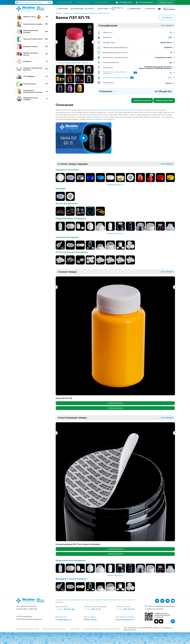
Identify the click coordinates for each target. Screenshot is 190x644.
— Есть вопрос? (166, 25)
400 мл (149, 110)
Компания (62, 9)
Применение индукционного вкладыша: (115, 73)
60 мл (103, 110)
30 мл (87, 110)
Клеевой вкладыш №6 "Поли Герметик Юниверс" (78, 544)
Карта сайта (75, 629)
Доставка (103, 9)
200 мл (135, 110)
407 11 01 (92, 609)
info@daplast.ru (124, 2)
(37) (115, 233)
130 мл (124, 110)
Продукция (77, 9)
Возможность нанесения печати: (116, 78)
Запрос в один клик (164, 101)
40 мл (92, 110)
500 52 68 (65, 609)
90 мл (113, 110)
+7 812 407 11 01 (82, 2)
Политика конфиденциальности (55, 629)
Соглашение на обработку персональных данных (101, 629)
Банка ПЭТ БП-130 (64, 398)
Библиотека (135, 9)
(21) (115, 185)
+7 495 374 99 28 (100, 2)
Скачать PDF (167, 18)
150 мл (130, 110)
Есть (170, 78)
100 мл (118, 110)
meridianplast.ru (125, 620)
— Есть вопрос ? (166, 164)
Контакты (150, 9)
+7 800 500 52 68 (64, 2)
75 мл (108, 110)
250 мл (141, 110)
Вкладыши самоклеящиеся (72, 579)
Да (171, 73)
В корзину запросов (142, 101)
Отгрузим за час (116, 9)
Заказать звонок (144, 2)
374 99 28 (125, 609)
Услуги (90, 9)
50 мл (97, 110)
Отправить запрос (166, 2)
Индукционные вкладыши (71, 560)
